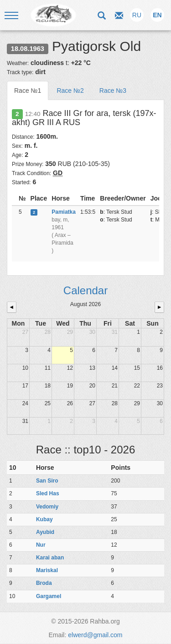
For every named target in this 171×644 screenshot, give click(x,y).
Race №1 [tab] (28, 91)
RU (137, 15)
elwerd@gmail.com (95, 635)
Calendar (85, 290)
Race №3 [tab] (113, 91)
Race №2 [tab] (70, 91)
